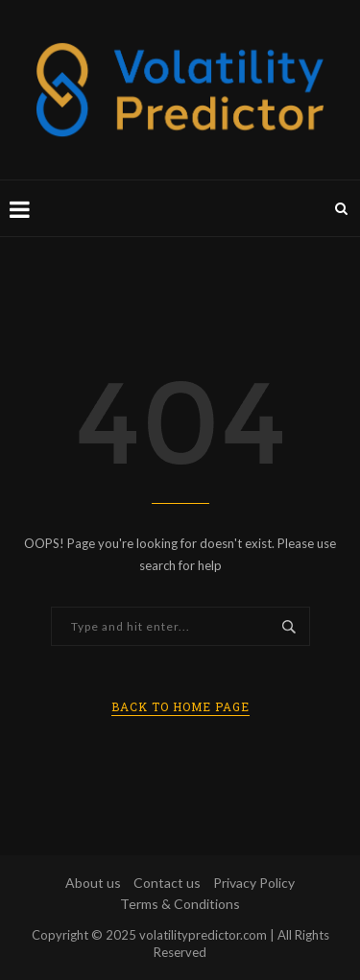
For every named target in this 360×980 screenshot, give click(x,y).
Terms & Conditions (180, 904)
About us (93, 883)
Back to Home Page (180, 706)
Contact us (167, 883)
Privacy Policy (254, 883)
